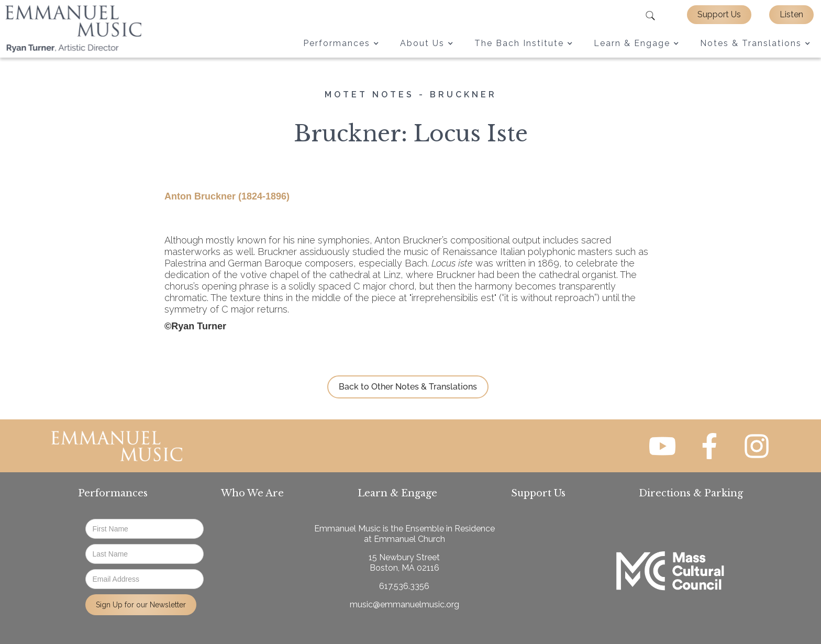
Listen (791, 14)
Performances (113, 493)
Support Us (719, 14)
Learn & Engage (397, 493)
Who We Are (252, 493)
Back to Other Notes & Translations (408, 387)
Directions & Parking (691, 493)
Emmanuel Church (409, 539)
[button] (341, 43)
